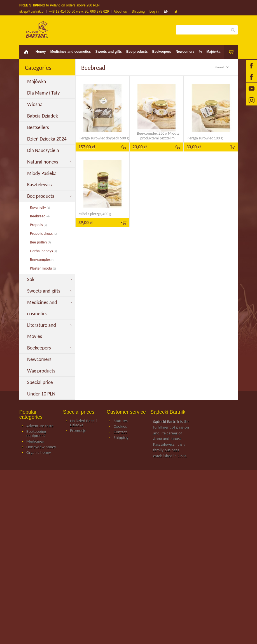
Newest (222, 67)
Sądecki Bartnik (166, 422)
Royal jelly (40, 207)
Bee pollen (40, 242)
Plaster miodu (43, 268)
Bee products (137, 52)
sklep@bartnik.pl (32, 12)
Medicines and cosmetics (71, 52)
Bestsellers (39, 127)
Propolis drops (43, 234)
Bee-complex (42, 260)
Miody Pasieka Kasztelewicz (42, 179)
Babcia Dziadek (44, 116)
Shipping (138, 12)
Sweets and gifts (108, 52)
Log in (154, 12)
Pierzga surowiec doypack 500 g (104, 138)
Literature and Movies (42, 331)
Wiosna (35, 104)
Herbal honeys (43, 251)
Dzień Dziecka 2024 (47, 139)
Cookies (120, 427)
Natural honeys (43, 162)
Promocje (78, 431)
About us (120, 12)
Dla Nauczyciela (44, 150)
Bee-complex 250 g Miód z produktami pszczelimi (158, 136)
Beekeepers (162, 52)
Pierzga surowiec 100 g (205, 138)
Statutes (121, 421)
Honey (41, 52)
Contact (120, 432)
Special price (41, 382)
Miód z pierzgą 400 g (95, 214)
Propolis (38, 225)
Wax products (42, 371)
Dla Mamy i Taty (45, 93)
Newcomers (185, 52)
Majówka (213, 52)
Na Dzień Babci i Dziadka (84, 423)
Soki (32, 279)
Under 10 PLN (42, 394)
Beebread (40, 216)
